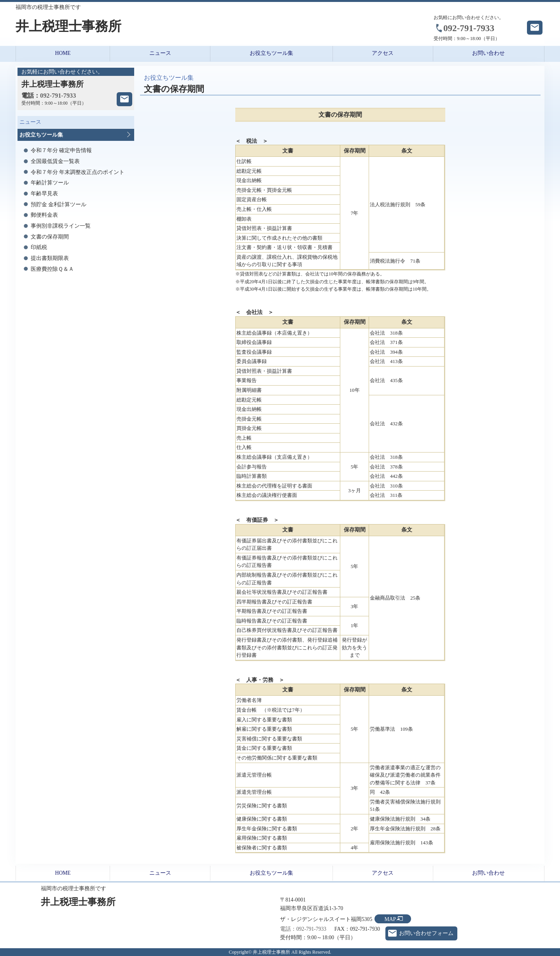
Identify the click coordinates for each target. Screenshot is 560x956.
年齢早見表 (44, 194)
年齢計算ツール (50, 183)
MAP (390, 919)
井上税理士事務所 (68, 26)
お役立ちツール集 (271, 53)
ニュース (160, 53)
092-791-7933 (469, 28)
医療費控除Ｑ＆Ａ (52, 269)
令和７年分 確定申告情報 (61, 150)
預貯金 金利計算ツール (59, 204)
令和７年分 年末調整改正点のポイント (78, 172)
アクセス (383, 53)
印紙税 (39, 247)
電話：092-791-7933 (303, 929)
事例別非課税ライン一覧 (61, 226)
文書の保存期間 (50, 237)
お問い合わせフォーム (426, 933)
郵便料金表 (44, 215)
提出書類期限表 (50, 258)
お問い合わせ (488, 53)
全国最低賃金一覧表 (55, 161)
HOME (63, 53)
